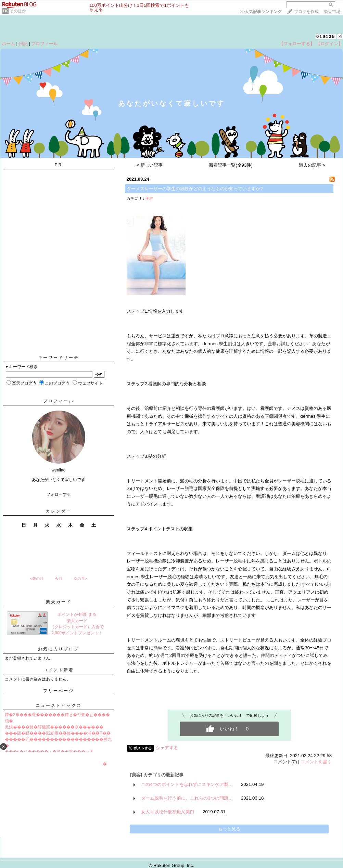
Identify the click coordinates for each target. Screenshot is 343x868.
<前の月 (36, 579)
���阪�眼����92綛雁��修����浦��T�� (58, 733)
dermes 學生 (215, 344)
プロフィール (45, 44)
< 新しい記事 (150, 165)
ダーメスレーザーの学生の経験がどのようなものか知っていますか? (195, 189)
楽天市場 (332, 12)
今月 (59, 579)
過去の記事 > (312, 165)
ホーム (8, 44)
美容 (149, 198)
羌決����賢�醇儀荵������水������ (54, 727)
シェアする (167, 748)
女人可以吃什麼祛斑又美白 (168, 812)
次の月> (80, 579)
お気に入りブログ (59, 649)
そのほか (18, 11)
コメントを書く (316, 762)
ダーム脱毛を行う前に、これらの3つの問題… (187, 798)
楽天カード (59, 602)
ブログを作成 (306, 12)
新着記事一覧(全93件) (231, 165)
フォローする (59, 494)
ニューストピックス (59, 705)
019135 (326, 36)
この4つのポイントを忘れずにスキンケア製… (187, 784)
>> (261, 12)
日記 (23, 44)
